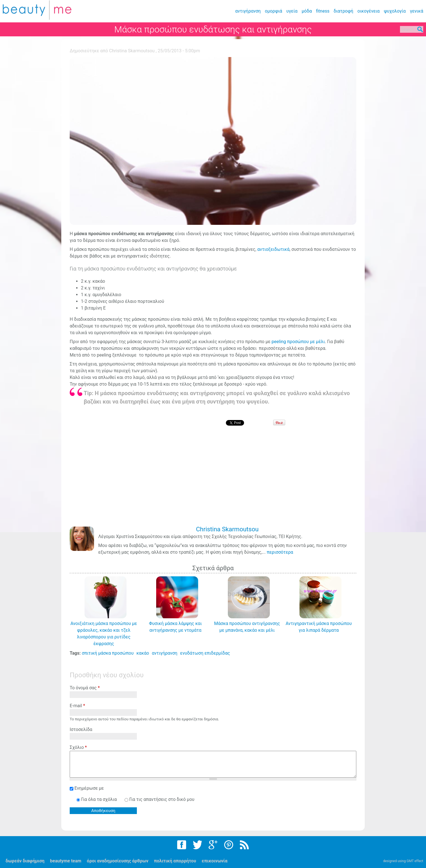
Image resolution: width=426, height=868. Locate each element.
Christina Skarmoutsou (132, 51)
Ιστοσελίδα (81, 729)
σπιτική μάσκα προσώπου (108, 653)
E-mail (77, 706)
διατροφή (343, 11)
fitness (323, 11)
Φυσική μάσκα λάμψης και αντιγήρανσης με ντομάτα (175, 627)
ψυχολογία (395, 11)
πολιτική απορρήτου (175, 861)
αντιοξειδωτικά (273, 249)
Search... (403, 30)
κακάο (143, 653)
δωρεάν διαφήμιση (25, 861)
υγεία (292, 11)
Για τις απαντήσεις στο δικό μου (162, 799)
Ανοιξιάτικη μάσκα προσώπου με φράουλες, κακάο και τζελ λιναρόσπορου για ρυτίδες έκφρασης (104, 634)
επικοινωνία (215, 861)
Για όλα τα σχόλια (100, 799)
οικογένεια (368, 11)
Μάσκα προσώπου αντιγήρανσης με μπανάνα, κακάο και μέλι (247, 627)
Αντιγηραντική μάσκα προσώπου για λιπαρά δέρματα (319, 627)
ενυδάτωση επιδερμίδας (205, 653)
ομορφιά (273, 11)
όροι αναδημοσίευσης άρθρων (118, 861)
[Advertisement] (214, 480)
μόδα (307, 11)
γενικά (416, 11)
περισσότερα (280, 552)
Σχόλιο (78, 747)
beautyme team (66, 861)
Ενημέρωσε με (89, 788)
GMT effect (415, 861)
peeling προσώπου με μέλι (298, 342)
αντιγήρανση (248, 11)
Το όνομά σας (85, 688)
